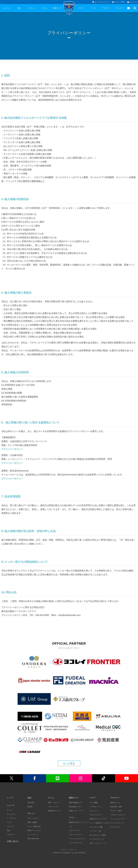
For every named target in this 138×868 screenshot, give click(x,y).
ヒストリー (94, 811)
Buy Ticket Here (33, 839)
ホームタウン (12, 814)
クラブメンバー (75, 830)
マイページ (133, 2)
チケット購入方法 (34, 826)
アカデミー (106, 8)
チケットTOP (118, 2)
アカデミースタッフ (118, 815)
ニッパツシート (33, 835)
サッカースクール (117, 823)
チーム (45, 8)
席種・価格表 (32, 822)
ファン (94, 8)
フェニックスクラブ (118, 819)
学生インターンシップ (98, 843)
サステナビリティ (96, 815)
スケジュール (53, 807)
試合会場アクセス (75, 807)
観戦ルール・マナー (76, 811)
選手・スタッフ (54, 803)
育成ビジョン (115, 803)
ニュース (6, 8)
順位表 (30, 807)
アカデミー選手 (116, 811)
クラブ (81, 8)
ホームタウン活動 (96, 827)
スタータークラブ (75, 835)
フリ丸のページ (95, 807)
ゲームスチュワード (97, 839)
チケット (32, 8)
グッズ (9, 810)
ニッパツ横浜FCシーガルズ (100, 823)
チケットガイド (33, 818)
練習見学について (55, 811)
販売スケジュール (34, 830)
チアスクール (115, 827)
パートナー (119, 8)
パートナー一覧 (95, 831)
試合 (19, 8)
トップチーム (12, 818)
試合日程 (31, 803)
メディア (10, 826)
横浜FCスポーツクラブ (98, 819)
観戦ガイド (57, 8)
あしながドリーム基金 (98, 835)
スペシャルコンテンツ (77, 839)
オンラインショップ (101, 2)
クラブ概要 (94, 803)
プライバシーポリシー (12, 449)
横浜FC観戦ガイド (76, 803)
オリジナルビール (75, 843)
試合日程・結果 (116, 807)
